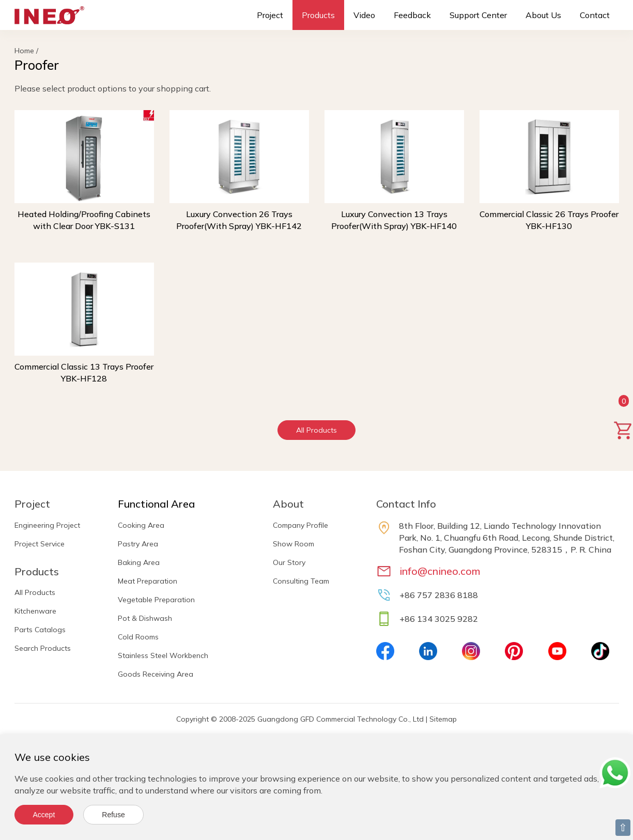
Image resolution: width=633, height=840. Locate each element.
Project (270, 15)
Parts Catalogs (40, 630)
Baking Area (139, 562)
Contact (595, 15)
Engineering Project (47, 525)
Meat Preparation (148, 581)
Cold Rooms (138, 637)
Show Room (294, 544)
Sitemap (443, 719)
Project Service (40, 544)
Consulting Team (301, 581)
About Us (543, 15)
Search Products (43, 648)
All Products (316, 430)
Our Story (289, 562)
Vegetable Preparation (156, 600)
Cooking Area (141, 525)
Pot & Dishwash (145, 618)
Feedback (412, 15)
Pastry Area (138, 544)
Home (24, 51)
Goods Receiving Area (156, 674)
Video (364, 15)
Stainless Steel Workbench (163, 655)
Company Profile (300, 525)
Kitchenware (35, 611)
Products (318, 15)
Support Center (478, 15)
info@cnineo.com (440, 571)
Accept (44, 815)
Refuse (113, 815)
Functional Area (156, 504)
